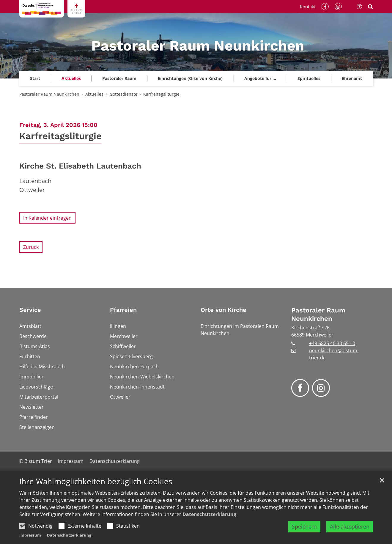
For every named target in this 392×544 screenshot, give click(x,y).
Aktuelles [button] (71, 78)
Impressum (30, 535)
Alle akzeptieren (350, 526)
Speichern (304, 526)
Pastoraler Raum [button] (119, 78)
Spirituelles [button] (309, 78)
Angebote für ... (260, 78)
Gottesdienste (123, 94)
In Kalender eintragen (47, 218)
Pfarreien (123, 310)
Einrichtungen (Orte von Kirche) (190, 78)
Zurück (31, 247)
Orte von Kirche (223, 310)
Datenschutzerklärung (209, 514)
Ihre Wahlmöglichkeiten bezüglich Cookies (96, 481)
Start (35, 78)
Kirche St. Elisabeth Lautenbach (80, 166)
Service (30, 310)
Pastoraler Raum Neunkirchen (49, 94)
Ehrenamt (352, 78)
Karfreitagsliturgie (161, 94)
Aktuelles (94, 94)
